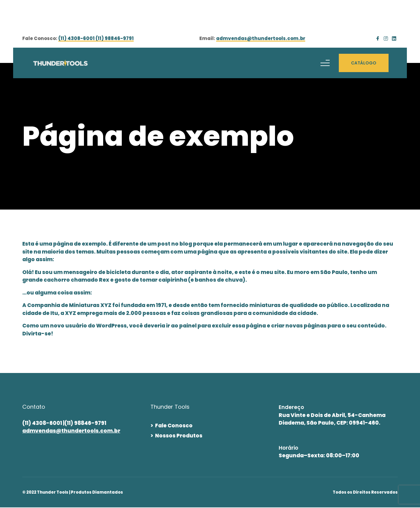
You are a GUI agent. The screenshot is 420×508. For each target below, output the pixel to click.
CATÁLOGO (364, 63)
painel (188, 326)
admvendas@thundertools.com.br (261, 39)
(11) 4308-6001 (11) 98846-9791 (96, 39)
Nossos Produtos (179, 436)
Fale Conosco (174, 426)
